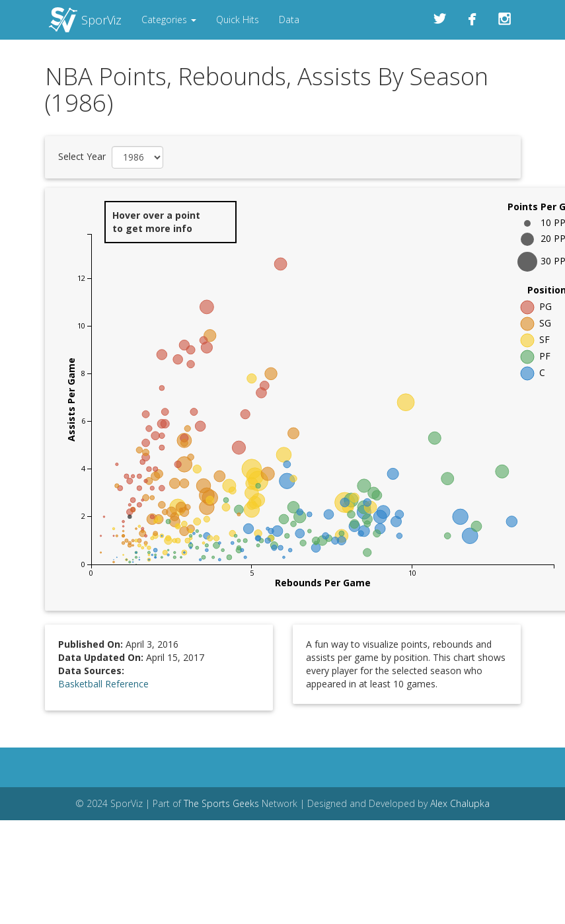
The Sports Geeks (221, 803)
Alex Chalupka (460, 803)
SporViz (101, 20)
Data (289, 19)
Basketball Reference (103, 684)
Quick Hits (238, 19)
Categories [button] (169, 19)
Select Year (82, 156)
